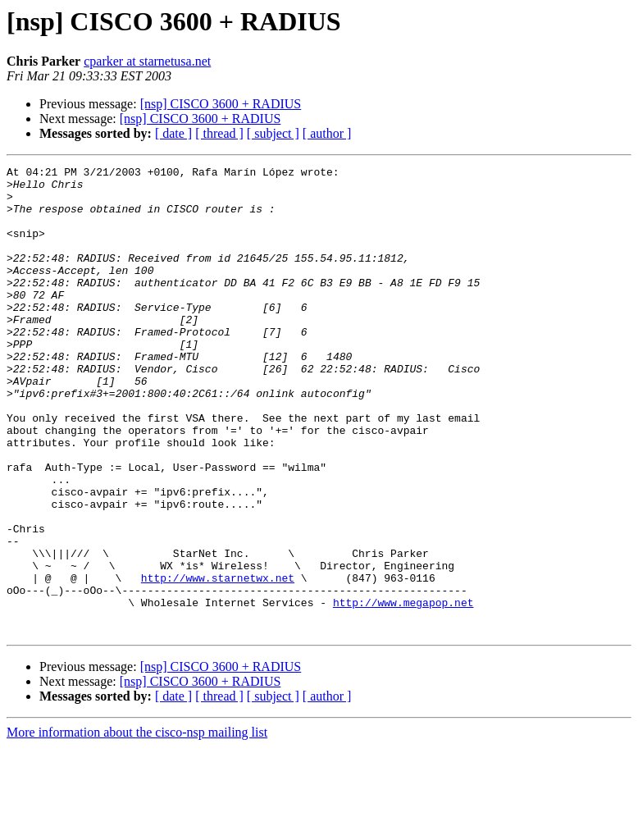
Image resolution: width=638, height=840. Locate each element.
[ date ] (173, 133)
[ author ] (327, 133)
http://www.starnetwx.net (218, 661)
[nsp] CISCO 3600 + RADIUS (221, 104)
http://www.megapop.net (403, 691)
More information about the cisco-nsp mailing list (137, 826)
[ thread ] (219, 133)
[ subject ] (273, 133)
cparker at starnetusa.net (147, 61)
